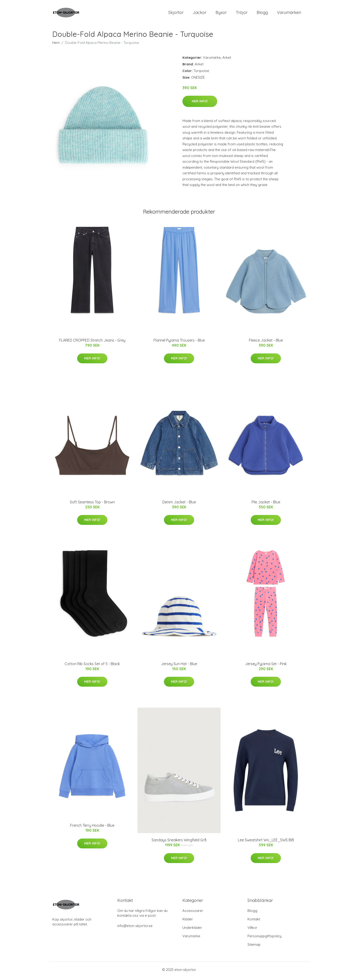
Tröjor (242, 14)
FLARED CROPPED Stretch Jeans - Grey (92, 343)
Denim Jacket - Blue (179, 504)
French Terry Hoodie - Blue (92, 828)
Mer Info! (200, 104)
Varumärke (212, 60)
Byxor (221, 14)
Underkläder (192, 930)
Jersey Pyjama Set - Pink (266, 666)
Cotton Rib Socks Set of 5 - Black (92, 666)
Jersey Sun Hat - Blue (179, 666)
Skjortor (176, 14)
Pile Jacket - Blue (266, 504)
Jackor (200, 14)
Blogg (262, 14)
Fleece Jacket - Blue (266, 343)
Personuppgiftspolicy (265, 939)
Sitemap (254, 947)
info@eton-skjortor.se (135, 928)
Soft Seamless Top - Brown (92, 504)
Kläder (188, 922)
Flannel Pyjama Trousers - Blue (179, 343)
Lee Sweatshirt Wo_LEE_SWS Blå (266, 842)
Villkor (252, 930)
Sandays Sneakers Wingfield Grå (179, 842)
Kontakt (254, 922)
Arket (227, 60)
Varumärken (289, 14)
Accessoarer (193, 913)
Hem (56, 45)
